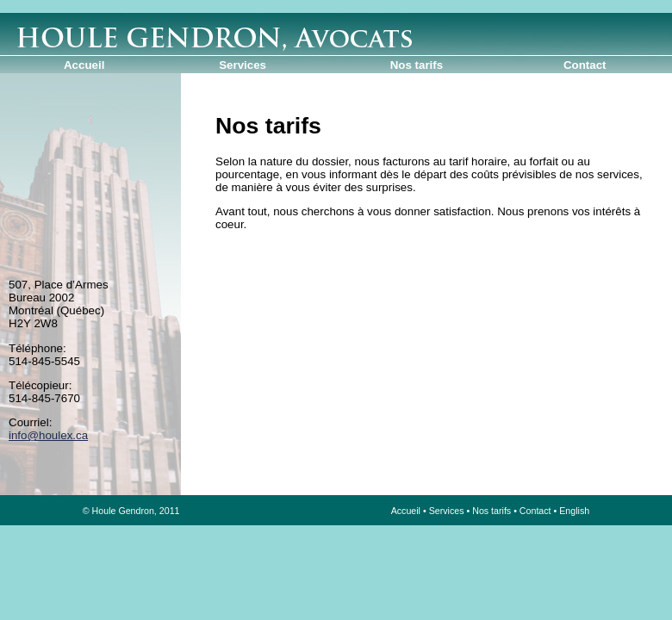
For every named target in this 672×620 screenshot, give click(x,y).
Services (243, 65)
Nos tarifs (417, 65)
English (574, 511)
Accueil (84, 65)
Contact (585, 65)
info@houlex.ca (48, 435)
